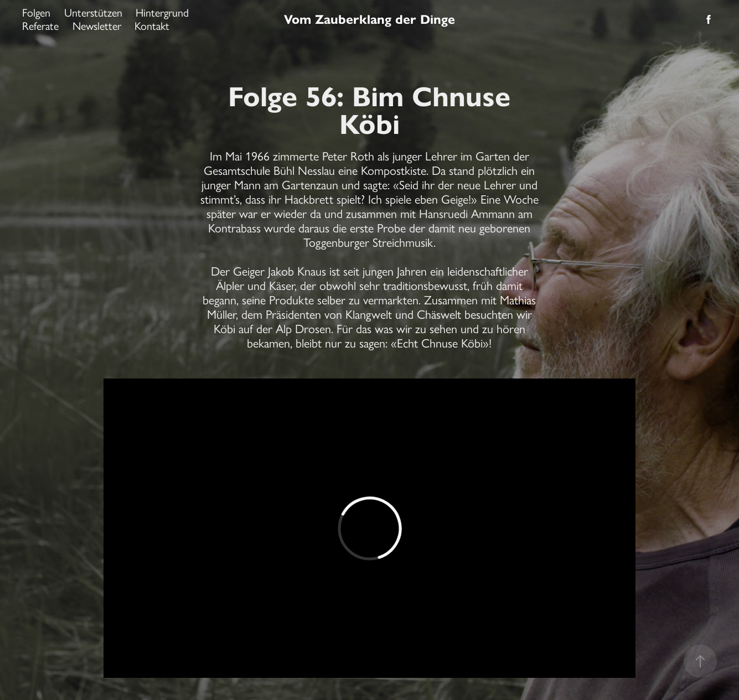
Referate (40, 26)
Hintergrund (162, 13)
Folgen (36, 13)
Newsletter (97, 26)
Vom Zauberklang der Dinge (369, 19)
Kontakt (152, 26)
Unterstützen (93, 13)
